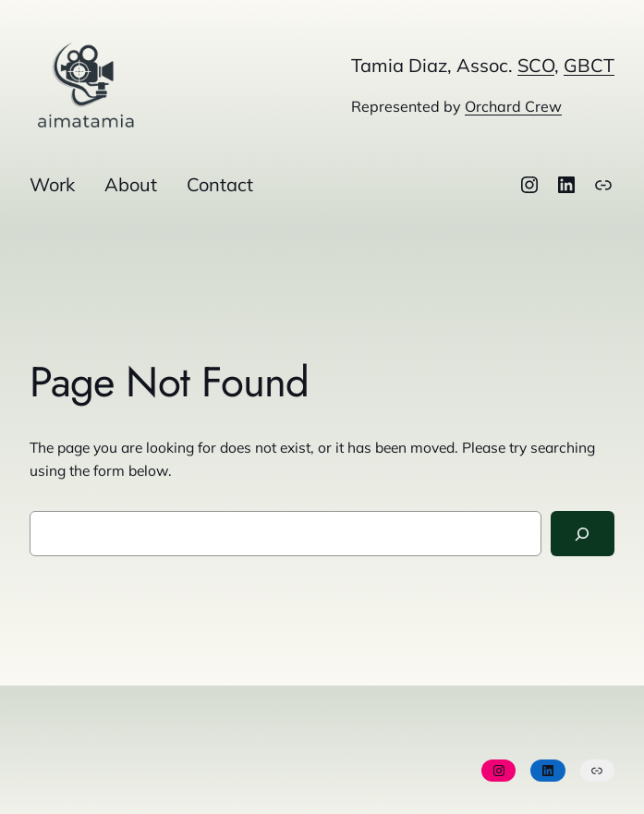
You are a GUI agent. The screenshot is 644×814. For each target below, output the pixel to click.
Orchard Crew (513, 106)
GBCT (589, 65)
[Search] (583, 534)
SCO (536, 65)
